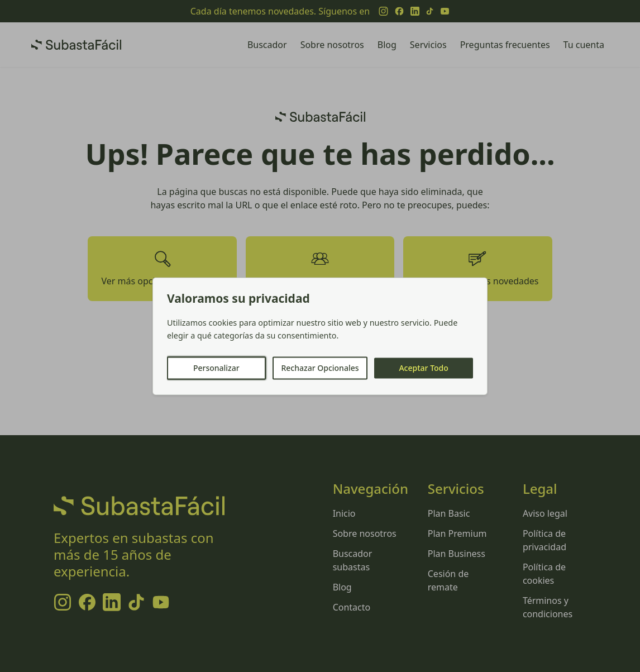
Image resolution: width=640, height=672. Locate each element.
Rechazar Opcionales (320, 368)
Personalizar (216, 368)
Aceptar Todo (423, 368)
